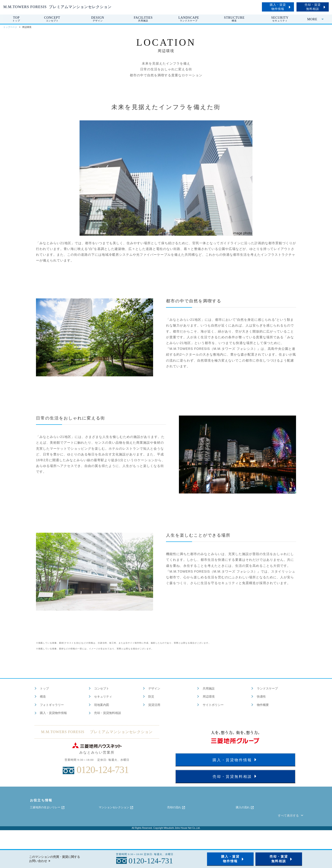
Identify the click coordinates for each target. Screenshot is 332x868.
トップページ (10, 27)
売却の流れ (176, 808)
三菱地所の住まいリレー (47, 808)
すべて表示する (291, 816)
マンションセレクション (116, 808)
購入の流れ (245, 808)
